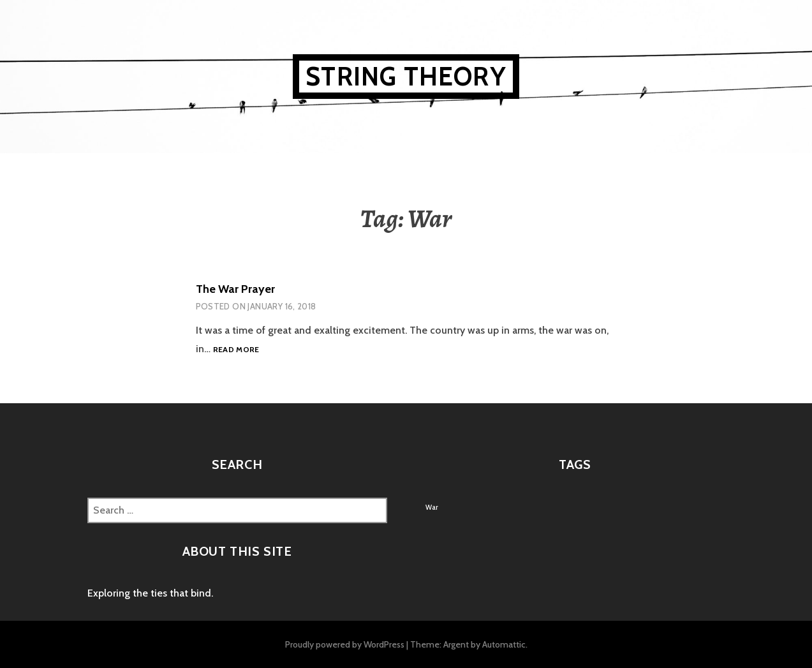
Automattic (504, 644)
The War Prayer (235, 289)
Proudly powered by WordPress (345, 644)
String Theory (406, 76)
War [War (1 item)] (432, 508)
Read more (236, 350)
